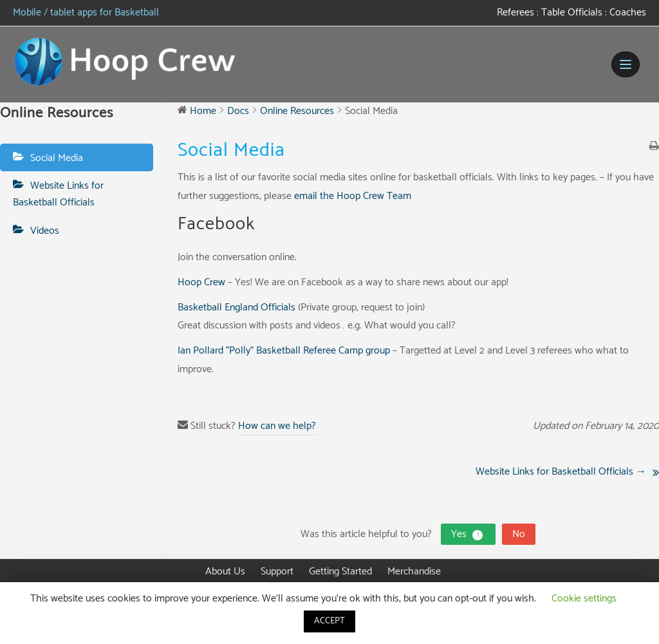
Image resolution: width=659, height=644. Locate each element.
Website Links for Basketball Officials (58, 194)
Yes (468, 534)
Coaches (627, 13)
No (519, 534)
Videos (45, 231)
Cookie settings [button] (584, 599)
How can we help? (277, 426)
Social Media (57, 158)
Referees (515, 13)
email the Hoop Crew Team (353, 196)
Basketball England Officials (237, 308)
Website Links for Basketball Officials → (561, 472)
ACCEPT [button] (329, 621)
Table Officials (572, 13)
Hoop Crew (201, 282)
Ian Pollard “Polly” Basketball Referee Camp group (284, 351)
